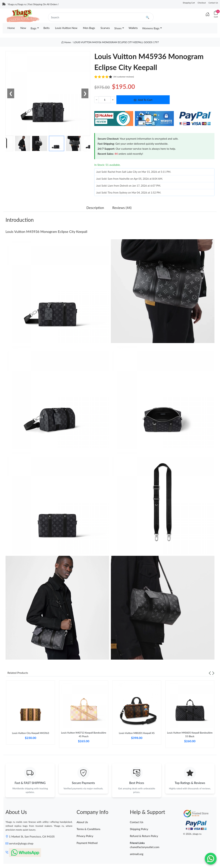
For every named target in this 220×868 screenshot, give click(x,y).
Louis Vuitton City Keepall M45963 (30, 733)
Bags (33, 28)
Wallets (133, 28)
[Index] (208, 14)
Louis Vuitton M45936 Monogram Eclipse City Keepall (46, 231)
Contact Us (213, 3)
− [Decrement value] (97, 100)
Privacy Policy (85, 836)
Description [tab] (95, 208)
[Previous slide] (210, 673)
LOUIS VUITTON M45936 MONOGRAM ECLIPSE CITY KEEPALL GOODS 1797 (116, 42)
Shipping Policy (139, 829)
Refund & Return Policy (144, 836)
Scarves (105, 28)
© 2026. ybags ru (192, 834)
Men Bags (89, 28)
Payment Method (87, 843)
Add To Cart (143, 100)
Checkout (202, 3)
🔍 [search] (148, 17)
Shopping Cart (189, 3)
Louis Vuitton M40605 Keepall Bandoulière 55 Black (190, 734)
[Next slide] (213, 673)
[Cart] (216, 14)
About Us (82, 822)
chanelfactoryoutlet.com (145, 847)
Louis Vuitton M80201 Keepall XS (137, 733)
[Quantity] (105, 100)
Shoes (118, 28)
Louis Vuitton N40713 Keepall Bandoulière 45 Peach (84, 734)
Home (11, 28)
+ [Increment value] (113, 100)
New (23, 28)
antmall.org (137, 854)
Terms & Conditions (89, 829)
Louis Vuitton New (66, 28)
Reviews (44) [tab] (122, 208)
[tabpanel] (31, 714)
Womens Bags (151, 28)
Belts (46, 28)
